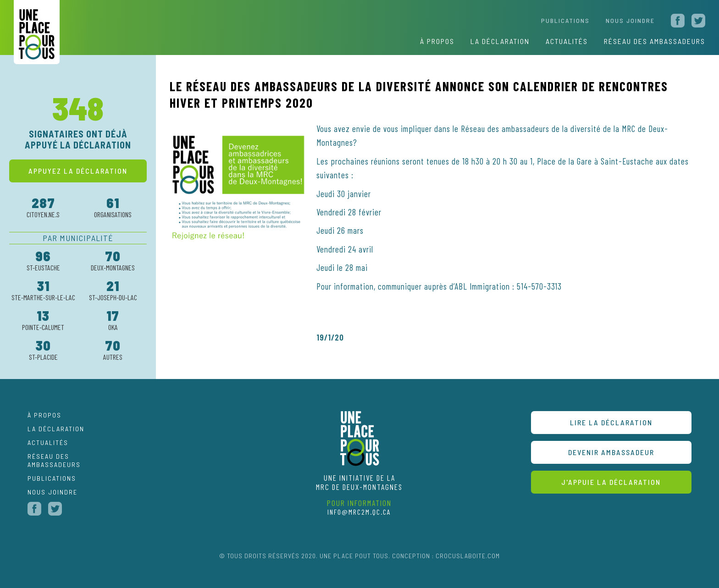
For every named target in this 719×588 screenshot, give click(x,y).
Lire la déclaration (611, 422)
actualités (567, 41)
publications (52, 478)
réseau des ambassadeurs (655, 41)
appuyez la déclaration (78, 171)
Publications (565, 20)
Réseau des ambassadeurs (54, 460)
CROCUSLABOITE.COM (468, 556)
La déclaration (500, 41)
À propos (437, 41)
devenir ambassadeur (611, 452)
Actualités (48, 442)
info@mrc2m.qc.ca (359, 512)
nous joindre (630, 20)
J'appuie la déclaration (611, 482)
